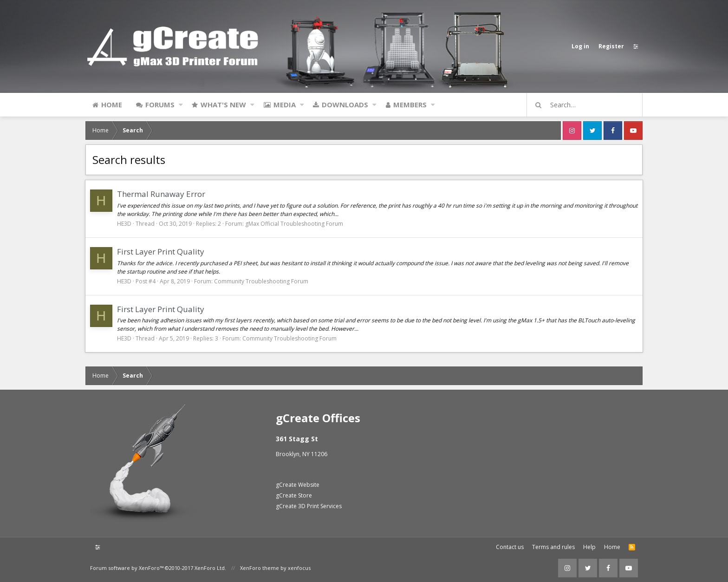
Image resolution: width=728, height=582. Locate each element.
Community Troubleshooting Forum (262, 281)
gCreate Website (298, 485)
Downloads (345, 105)
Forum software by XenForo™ (158, 568)
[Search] (589, 105)
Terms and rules (553, 547)
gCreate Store (294, 495)
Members (410, 105)
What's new (223, 105)
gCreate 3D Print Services (309, 506)
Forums (160, 105)
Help (589, 547)
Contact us (510, 547)
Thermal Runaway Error (162, 194)
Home (112, 105)
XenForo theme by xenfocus (275, 568)
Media (285, 105)
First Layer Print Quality (161, 252)
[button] (181, 105)
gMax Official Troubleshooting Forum (295, 224)
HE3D (125, 224)
